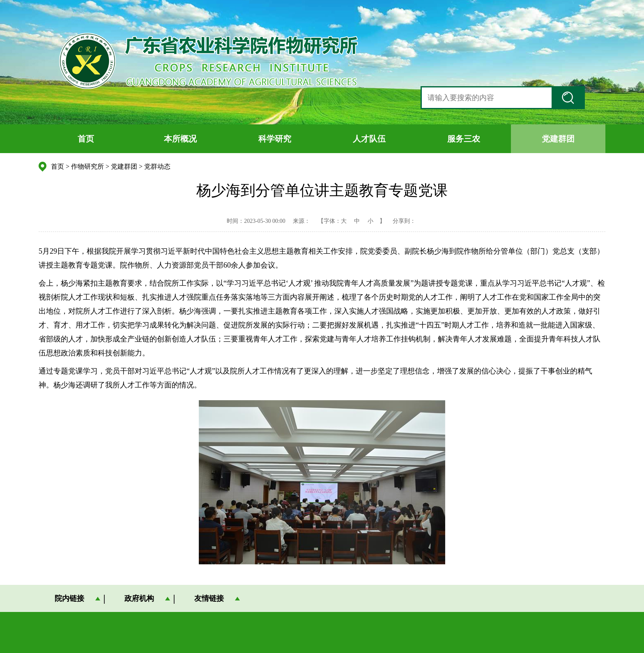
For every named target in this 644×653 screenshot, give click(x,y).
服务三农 (464, 139)
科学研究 (275, 139)
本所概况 (180, 139)
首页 (86, 139)
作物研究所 (87, 166)
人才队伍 (369, 139)
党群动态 (157, 166)
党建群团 (558, 139)
